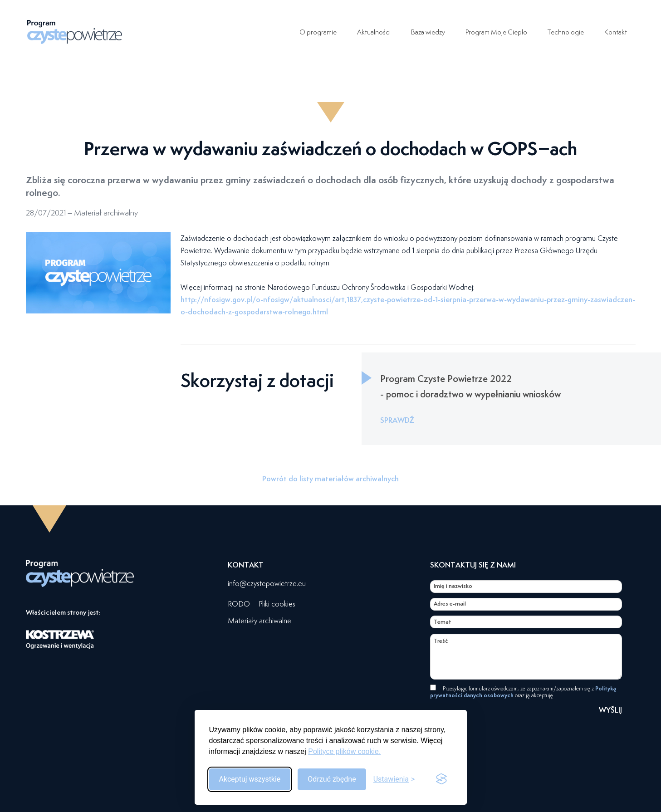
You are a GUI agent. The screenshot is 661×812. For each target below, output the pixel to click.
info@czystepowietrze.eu (267, 584)
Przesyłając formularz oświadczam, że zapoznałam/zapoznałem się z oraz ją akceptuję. (523, 692)
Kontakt (615, 32)
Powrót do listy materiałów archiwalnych (330, 479)
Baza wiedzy (415, 32)
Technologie (563, 32)
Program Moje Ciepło (489, 32)
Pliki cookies (277, 604)
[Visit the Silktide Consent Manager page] (441, 779)
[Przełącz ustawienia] (394, 779)
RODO (239, 604)
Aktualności (359, 32)
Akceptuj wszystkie (250, 779)
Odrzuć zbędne (332, 779)
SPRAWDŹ (397, 420)
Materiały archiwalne (260, 621)
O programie (301, 32)
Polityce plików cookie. (344, 751)
